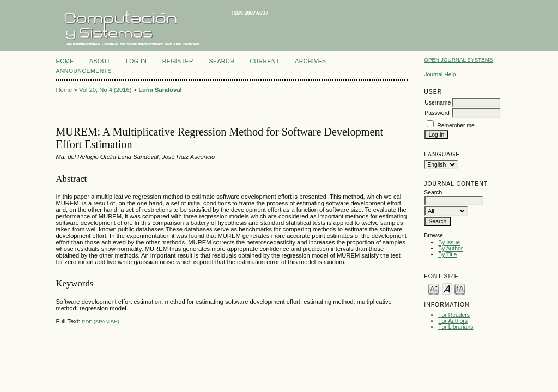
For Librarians (456, 327)
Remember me (456, 125)
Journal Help (440, 74)
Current (264, 61)
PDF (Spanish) (101, 321)
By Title (447, 255)
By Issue (449, 243)
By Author (450, 249)
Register (178, 61)
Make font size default (447, 288)
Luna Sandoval (160, 90)
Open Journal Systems (458, 60)
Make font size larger (460, 288)
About (100, 61)
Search (222, 61)
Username (438, 103)
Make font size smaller (434, 288)
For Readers (454, 315)
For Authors (453, 321)
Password (437, 113)
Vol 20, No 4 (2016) (105, 90)
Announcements (84, 71)
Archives (310, 61)
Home (65, 61)
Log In (136, 61)
